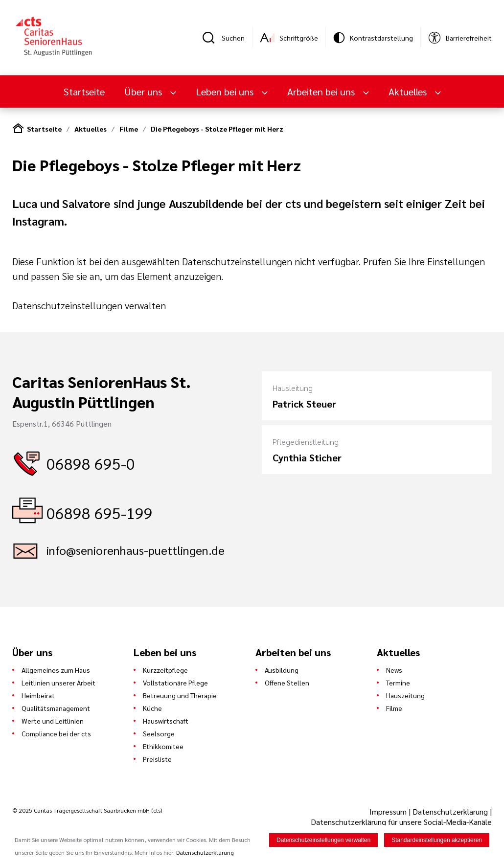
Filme (129, 129)
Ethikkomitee (163, 746)
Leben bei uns (226, 91)
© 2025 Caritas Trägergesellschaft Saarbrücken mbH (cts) (87, 810)
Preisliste (157, 759)
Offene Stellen (287, 683)
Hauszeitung (405, 695)
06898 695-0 (91, 463)
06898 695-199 (100, 513)
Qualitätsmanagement (56, 708)
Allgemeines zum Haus (56, 670)
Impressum (389, 811)
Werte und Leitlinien (53, 721)
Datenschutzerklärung (450, 811)
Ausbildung (282, 670)
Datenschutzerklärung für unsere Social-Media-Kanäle (401, 822)
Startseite (84, 91)
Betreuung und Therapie (180, 695)
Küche (152, 708)
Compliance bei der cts (56, 733)
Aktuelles (409, 91)
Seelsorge (159, 733)
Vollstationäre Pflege (175, 683)
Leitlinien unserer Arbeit (58, 683)
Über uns (144, 91)
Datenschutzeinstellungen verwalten (89, 305)
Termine (398, 683)
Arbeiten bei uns (322, 91)
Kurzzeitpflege (165, 670)
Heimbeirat (38, 695)
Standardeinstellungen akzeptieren (437, 841)
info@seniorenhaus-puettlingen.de (136, 550)
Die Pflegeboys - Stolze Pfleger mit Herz (217, 129)
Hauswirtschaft (166, 721)
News (394, 670)
